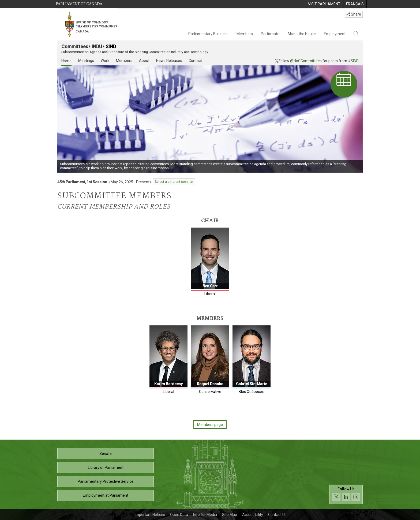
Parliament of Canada (79, 4)
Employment (335, 34)
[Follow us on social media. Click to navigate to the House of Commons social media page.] (346, 494)
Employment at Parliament (106, 495)
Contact (195, 61)
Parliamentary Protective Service (106, 481)
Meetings (86, 61)
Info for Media (205, 515)
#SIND (353, 61)
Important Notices (150, 515)
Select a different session (174, 182)
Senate (106, 454)
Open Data (179, 515)
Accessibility (253, 515)
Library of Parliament (106, 467)
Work (105, 61)
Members (245, 34)
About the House (302, 34)
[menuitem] (324, 4)
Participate (270, 34)
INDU (97, 47)
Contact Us (277, 515)
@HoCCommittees (306, 61)
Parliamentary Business (208, 34)
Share (354, 14)
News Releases (169, 61)
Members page (210, 425)
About (144, 61)
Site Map (230, 515)
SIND (111, 47)
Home (66, 61)
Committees (75, 47)
